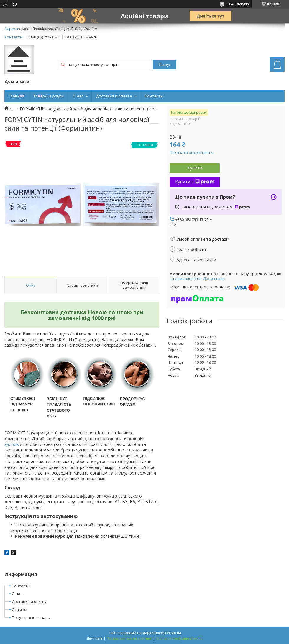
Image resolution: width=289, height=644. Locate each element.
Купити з (195, 182)
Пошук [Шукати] (165, 65)
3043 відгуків (238, 4)
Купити (195, 168)
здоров (12, 444)
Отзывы (19, 609)
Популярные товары (31, 617)
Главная (17, 96)
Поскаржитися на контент (129, 638)
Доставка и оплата (114, 96)
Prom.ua (174, 633)
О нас (78, 96)
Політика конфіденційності (179, 638)
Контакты (154, 96)
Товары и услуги (49, 96)
